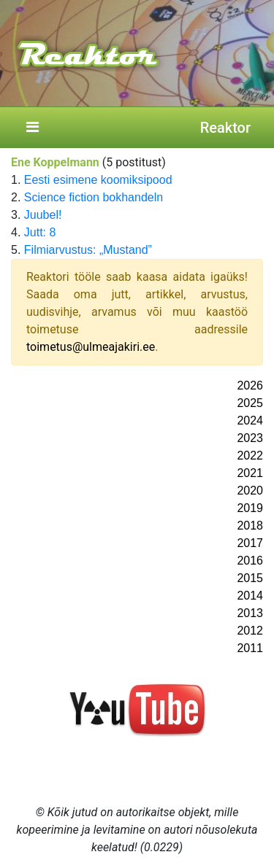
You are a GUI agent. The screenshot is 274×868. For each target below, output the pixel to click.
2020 (250, 491)
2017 (250, 543)
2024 (250, 421)
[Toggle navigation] (32, 128)
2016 (250, 561)
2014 (250, 596)
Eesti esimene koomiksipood (98, 180)
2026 (250, 385)
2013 (250, 613)
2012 (250, 631)
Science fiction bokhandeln (94, 197)
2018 (250, 526)
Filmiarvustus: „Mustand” (88, 250)
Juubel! (43, 215)
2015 (250, 578)
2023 (250, 438)
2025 (250, 403)
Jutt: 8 (40, 232)
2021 (250, 473)
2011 (250, 648)
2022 (250, 456)
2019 (250, 508)
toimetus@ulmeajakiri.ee (91, 347)
